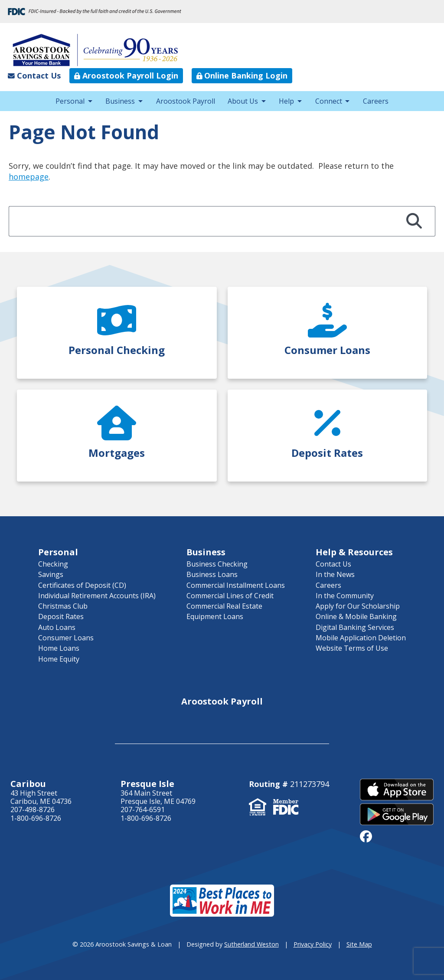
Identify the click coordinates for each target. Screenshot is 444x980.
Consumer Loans (66, 638)
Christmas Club (63, 606)
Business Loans (212, 574)
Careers (376, 101)
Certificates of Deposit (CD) (82, 585)
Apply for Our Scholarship (358, 606)
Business (120, 101)
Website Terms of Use (352, 648)
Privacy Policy (313, 944)
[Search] (414, 221)
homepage (29, 177)
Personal (70, 101)
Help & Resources (354, 552)
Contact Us (333, 564)
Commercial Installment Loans (236, 585)
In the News (335, 574)
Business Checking (217, 564)
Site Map (359, 944)
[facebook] (366, 836)
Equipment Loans (215, 616)
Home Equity (59, 659)
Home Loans (59, 648)
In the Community (345, 596)
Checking (53, 564)
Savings (51, 574)
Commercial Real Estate (224, 606)
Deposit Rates (61, 616)
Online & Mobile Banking (356, 616)
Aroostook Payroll (126, 75)
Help (286, 101)
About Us (243, 101)
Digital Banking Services (355, 627)
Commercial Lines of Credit (230, 596)
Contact (34, 75)
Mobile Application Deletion (361, 638)
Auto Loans (57, 627)
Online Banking (242, 75)
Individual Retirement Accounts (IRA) (97, 596)
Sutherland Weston (251, 944)
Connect (329, 101)
